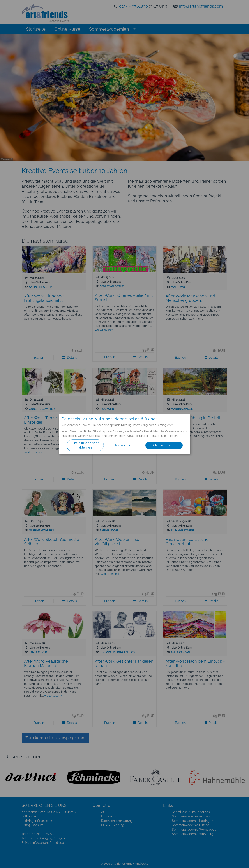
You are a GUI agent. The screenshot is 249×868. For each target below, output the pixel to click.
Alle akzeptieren (164, 445)
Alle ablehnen (125, 445)
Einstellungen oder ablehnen (85, 445)
